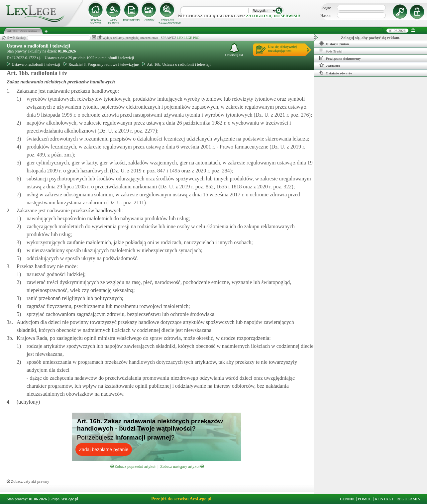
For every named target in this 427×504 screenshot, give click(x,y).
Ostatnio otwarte (336, 73)
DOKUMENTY (132, 20)
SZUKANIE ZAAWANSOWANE (167, 22)
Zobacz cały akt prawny (28, 481)
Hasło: (325, 16)
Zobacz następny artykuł (182, 466)
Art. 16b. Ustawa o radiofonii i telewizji (176, 64)
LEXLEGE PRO (188, 38)
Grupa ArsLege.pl (64, 499)
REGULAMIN (408, 499)
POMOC (365, 499)
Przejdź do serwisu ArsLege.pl (181, 499)
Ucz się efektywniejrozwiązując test (282, 49)
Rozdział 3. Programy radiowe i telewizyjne (101, 64)
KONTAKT (384, 499)
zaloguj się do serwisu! (273, 16)
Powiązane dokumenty (340, 58)
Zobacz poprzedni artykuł (133, 466)
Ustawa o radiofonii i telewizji (38, 46)
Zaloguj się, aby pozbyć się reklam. (371, 38)
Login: (326, 8)
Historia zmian (334, 44)
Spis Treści (331, 51)
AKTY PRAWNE (113, 22)
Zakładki (330, 65)
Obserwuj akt (234, 50)
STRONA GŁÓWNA (96, 22)
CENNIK (150, 20)
